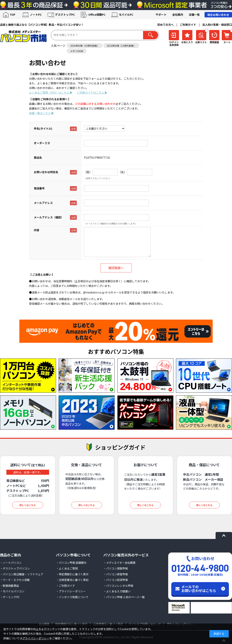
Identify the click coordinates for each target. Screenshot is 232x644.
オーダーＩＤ (42, 143)
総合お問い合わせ (218, 15)
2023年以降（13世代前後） (121, 46)
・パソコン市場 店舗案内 (71, 563)
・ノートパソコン (11, 563)
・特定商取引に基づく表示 (72, 574)
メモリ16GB (77, 51)
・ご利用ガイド (66, 586)
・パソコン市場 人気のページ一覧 (124, 597)
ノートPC (36, 15)
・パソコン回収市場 (116, 580)
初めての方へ (165, 25)
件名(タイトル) (43, 128)
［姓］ (88, 172)
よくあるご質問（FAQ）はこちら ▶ (51, 92)
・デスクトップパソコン (15, 568)
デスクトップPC (65, 15)
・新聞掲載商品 (9, 586)
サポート (161, 15)
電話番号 (39, 188)
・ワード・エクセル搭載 (15, 580)
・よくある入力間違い (117, 591)
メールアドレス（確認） (49, 217)
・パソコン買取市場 (116, 568)
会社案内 (178, 15)
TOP (12, 15)
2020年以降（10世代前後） (85, 46)
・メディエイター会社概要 (119, 563)
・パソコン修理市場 (116, 574)
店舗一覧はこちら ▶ (41, 113)
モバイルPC (126, 15)
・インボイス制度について (72, 597)
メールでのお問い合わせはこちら (199, 588)
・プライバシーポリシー (71, 591)
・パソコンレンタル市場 (118, 586)
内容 (37, 230)
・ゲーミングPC (10, 597)
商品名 (38, 157)
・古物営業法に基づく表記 (72, 580)
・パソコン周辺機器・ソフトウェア (22, 574)
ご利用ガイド (188, 25)
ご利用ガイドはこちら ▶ (92, 92)
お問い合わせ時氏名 (46, 172)
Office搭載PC (97, 15)
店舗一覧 (194, 15)
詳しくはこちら (28, 505)
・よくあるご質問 (67, 568)
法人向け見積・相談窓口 (217, 25)
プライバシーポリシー (36, 638)
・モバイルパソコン (12, 591)
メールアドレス (43, 203)
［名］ (122, 172)
